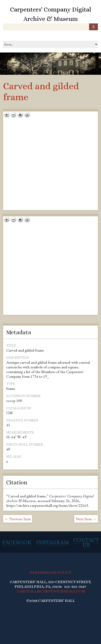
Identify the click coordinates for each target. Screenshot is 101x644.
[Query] (50, 27)
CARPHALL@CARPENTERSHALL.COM (51, 591)
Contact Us (86, 542)
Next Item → (86, 519)
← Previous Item (18, 519)
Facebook (17, 542)
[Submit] (93, 27)
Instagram (52, 542)
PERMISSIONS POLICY (51, 572)
